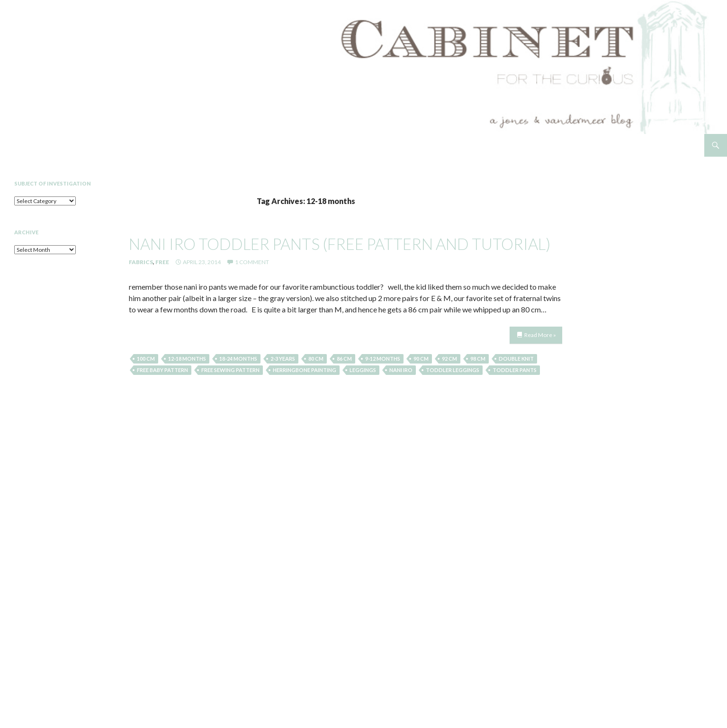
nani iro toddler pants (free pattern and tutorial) (340, 244)
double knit (516, 359)
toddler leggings (453, 370)
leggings (363, 370)
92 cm (449, 359)
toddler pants (515, 370)
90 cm (421, 359)
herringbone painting (305, 370)
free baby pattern (162, 370)
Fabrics (141, 262)
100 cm (146, 359)
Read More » (540, 335)
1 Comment (252, 262)
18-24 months (238, 359)
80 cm (316, 359)
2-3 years (283, 359)
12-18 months (187, 359)
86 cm (344, 359)
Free (162, 262)
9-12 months (383, 359)
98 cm (478, 359)
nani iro (401, 370)
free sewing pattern (230, 370)
